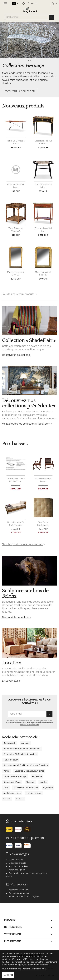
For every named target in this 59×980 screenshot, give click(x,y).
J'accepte (8, 975)
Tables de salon (11, 760)
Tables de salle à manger (15, 776)
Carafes (43, 782)
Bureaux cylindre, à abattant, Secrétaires (22, 749)
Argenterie (48, 788)
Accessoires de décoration (26, 788)
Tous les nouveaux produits (20, 294)
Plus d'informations (12, 969)
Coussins (30, 782)
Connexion (32, 3)
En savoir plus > (11, 681)
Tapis (6, 788)
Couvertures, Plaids (12, 782)
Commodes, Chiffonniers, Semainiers (20, 754)
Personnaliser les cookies (34, 969)
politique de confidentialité (29, 725)
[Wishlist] (23, 3)
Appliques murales (12, 793)
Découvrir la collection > (16, 355)
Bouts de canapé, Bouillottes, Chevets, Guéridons (26, 765)
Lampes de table (34, 793)
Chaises (7, 799)
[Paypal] (10, 844)
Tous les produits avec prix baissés (24, 545)
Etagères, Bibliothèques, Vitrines (29, 771)
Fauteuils (20, 799)
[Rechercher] (30, 17)
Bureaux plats (10, 743)
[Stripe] (19, 844)
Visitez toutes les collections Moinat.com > (27, 424)
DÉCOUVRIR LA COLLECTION (20, 91)
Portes (6, 771)
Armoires (25, 743)
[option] (29, 62)
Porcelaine (37, 776)
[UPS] (28, 828)
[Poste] (10, 828)
